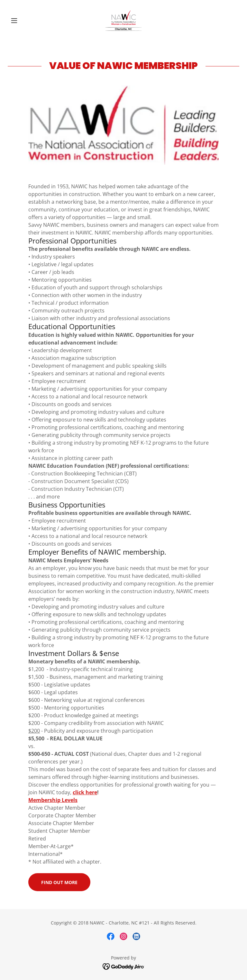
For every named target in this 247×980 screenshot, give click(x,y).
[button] (25, 21)
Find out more (59, 882)
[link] (123, 21)
